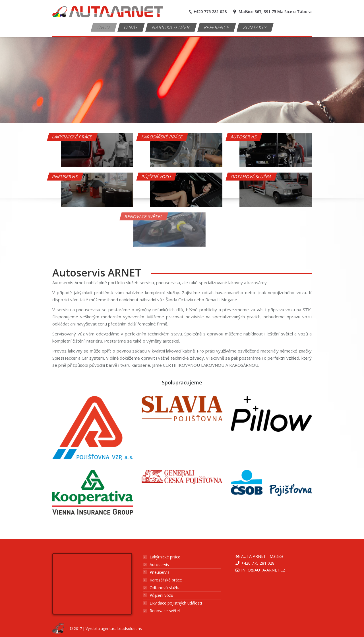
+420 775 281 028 (258, 563)
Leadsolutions (130, 628)
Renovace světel (165, 611)
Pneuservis (160, 572)
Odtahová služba (165, 588)
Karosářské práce (166, 580)
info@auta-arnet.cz (263, 570)
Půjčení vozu (161, 595)
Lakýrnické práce (165, 557)
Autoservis (159, 565)
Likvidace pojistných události (176, 603)
